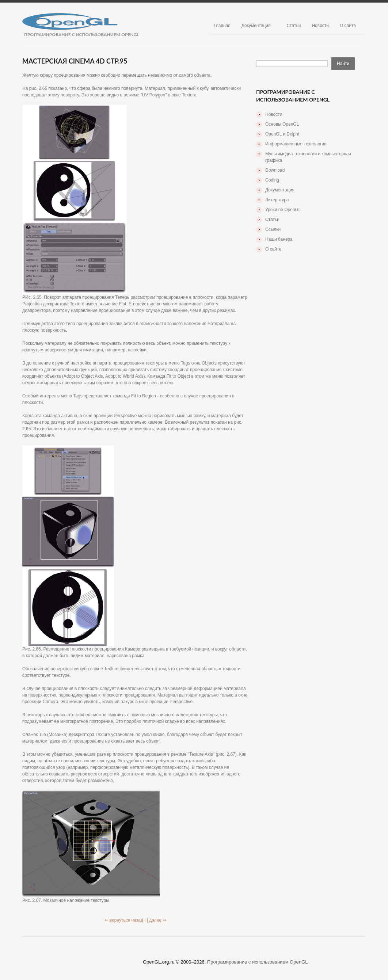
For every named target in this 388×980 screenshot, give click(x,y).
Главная (222, 26)
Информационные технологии (296, 144)
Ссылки (273, 229)
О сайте (348, 26)
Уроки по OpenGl (282, 210)
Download (275, 170)
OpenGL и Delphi (282, 134)
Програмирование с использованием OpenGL (258, 962)
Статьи (294, 26)
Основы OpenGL (282, 124)
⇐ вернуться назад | (125, 920)
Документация (256, 26)
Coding (272, 180)
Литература (277, 200)
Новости (320, 26)
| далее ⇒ (157, 920)
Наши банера (279, 239)
